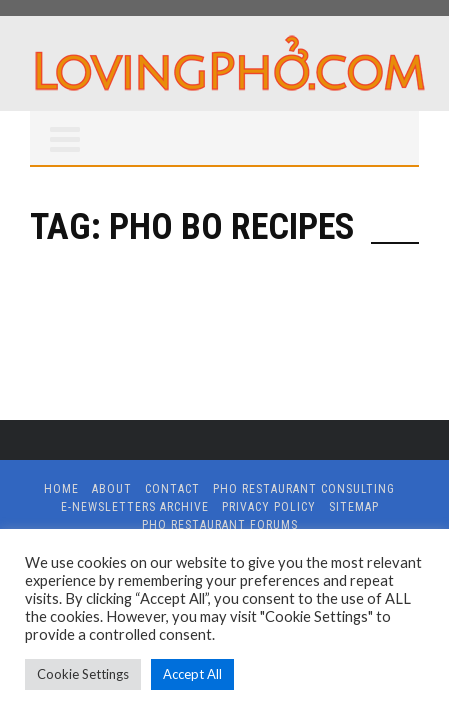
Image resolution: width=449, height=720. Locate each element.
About (112, 489)
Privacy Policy (269, 507)
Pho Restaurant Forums (220, 525)
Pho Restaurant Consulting (304, 489)
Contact (172, 489)
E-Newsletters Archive (135, 507)
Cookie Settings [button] (83, 674)
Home (61, 489)
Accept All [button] (192, 674)
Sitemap (354, 507)
